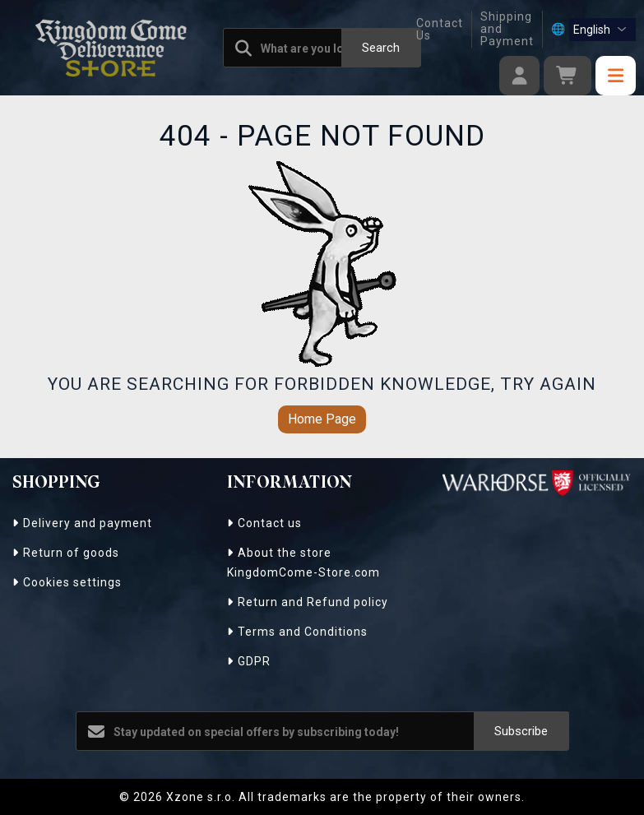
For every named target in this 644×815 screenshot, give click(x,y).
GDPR (249, 661)
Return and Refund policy (308, 602)
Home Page (322, 419)
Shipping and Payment (507, 29)
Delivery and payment (82, 523)
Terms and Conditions (297, 632)
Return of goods (66, 553)
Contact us (264, 523)
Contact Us (440, 29)
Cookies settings (67, 582)
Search (381, 48)
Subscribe (521, 731)
